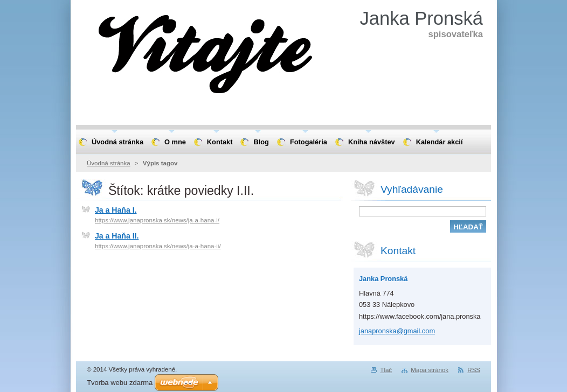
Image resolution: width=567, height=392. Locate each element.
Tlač (386, 370)
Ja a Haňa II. (117, 236)
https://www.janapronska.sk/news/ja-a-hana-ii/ (158, 246)
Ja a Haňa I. (116, 210)
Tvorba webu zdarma (120, 383)
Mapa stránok (430, 370)
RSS (474, 370)
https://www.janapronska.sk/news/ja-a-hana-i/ (157, 220)
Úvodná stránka (109, 163)
